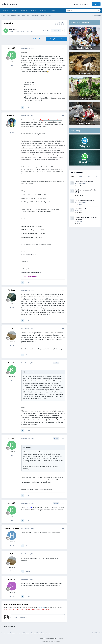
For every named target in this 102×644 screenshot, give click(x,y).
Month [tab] (81, 176)
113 (12, 133)
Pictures (33, 11)
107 (12, 546)
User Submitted (82, 183)
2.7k (12, 346)
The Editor (80, 194)
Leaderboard (43, 11)
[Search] (76, 11)
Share (46, 31)
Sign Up (96, 4)
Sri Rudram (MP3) (81, 209)
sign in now (41, 607)
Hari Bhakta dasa (12, 528)
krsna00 (14, 29)
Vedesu (12, 290)
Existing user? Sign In (82, 4)
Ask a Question (51, 639)
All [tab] (97, 176)
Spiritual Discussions (26, 32)
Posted (28, 48)
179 (12, 307)
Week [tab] (73, 176)
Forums (14, 11)
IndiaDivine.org (9, 4)
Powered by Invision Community (51, 641)
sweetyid (80, 221)
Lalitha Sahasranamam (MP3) (84, 200)
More (53, 11)
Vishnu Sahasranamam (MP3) (85, 182)
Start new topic (38, 39)
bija (11, 328)
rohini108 (11, 116)
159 (12, 596)
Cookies (61, 639)
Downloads (24, 11)
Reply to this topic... (20, 617)
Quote (28, 108)
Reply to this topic (56, 39)
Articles (6, 11)
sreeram (11, 579)
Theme (41, 639)
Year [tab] (89, 176)
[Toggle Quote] (24, 372)
